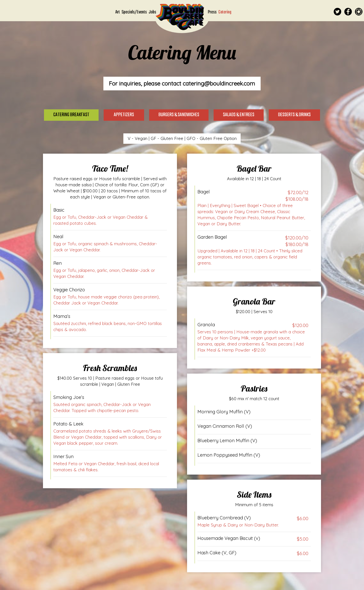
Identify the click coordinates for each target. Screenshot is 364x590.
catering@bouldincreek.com (219, 84)
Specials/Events (135, 12)
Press (213, 12)
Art (118, 12)
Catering (225, 12)
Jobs (152, 12)
